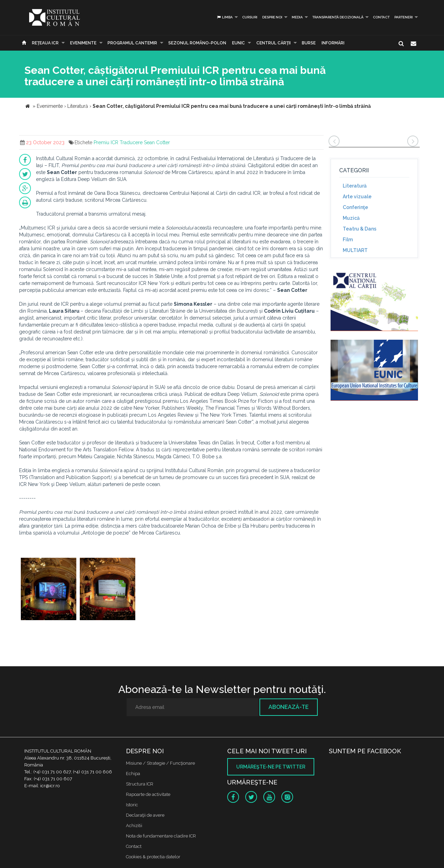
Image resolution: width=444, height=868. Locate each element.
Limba (225, 17)
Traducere (131, 142)
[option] (49, 590)
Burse (309, 43)
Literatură (355, 186)
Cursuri (250, 17)
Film (348, 240)
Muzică (351, 218)
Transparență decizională (338, 17)
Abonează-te (289, 707)
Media (297, 17)
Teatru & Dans (360, 229)
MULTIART (355, 250)
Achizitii (134, 826)
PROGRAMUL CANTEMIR (132, 43)
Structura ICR (140, 784)
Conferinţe (355, 207)
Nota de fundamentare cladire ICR (161, 836)
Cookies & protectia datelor (153, 857)
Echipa (133, 774)
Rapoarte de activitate (148, 794)
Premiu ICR (106, 142)
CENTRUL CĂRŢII (274, 43)
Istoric (132, 805)
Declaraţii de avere (145, 815)
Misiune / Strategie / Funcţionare (160, 763)
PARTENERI (404, 17)
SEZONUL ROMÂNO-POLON (197, 43)
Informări (333, 43)
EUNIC (238, 43)
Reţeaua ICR (45, 43)
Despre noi (272, 17)
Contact (381, 17)
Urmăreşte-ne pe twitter (271, 767)
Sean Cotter (157, 142)
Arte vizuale (357, 197)
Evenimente (83, 43)
